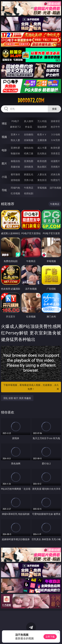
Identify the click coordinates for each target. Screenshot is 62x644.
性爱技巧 (55, 180)
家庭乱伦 (29, 174)
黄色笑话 (42, 180)
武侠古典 (55, 174)
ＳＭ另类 (55, 140)
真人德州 (29, 121)
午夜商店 (29, 188)
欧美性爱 (55, 148)
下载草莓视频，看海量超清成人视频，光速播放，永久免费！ (31, 387)
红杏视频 (15, 193)
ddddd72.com (31, 100)
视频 (4, 137)
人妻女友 (42, 174)
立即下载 (50, 637)
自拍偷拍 (29, 134)
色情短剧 (29, 193)
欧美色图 (42, 161)
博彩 (4, 124)
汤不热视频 (55, 188)
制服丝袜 (15, 153)
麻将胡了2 (15, 127)
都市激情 (15, 174)
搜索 (54, 109)
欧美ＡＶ (42, 134)
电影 (4, 150)
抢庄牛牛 (55, 127)
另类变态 (55, 153)
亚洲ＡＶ (15, 134)
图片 (4, 163)
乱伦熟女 (42, 153)
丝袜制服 (29, 140)
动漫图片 (55, 161)
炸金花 (29, 127)
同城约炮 (15, 188)
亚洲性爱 (15, 148)
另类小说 (29, 180)
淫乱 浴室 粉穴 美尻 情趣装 (17, 398)
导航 (4, 190)
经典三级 (29, 153)
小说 (4, 177)
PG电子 (15, 121)
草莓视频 (42, 188)
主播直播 (42, 140)
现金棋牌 (42, 127)
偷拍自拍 (29, 148)
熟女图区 (42, 167)
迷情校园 (15, 180)
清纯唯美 (29, 167)
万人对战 (42, 121)
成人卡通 (42, 148)
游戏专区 (55, 121)
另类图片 (55, 167)
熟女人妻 (15, 140)
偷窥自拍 (15, 161)
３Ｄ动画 (55, 134)
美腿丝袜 (15, 167)
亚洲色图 (29, 161)
